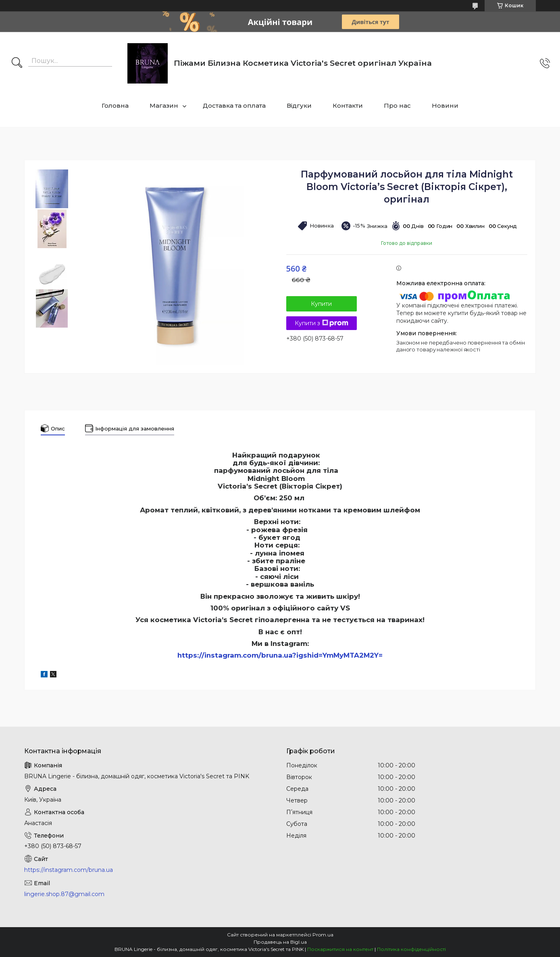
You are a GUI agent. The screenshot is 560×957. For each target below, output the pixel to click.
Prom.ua (323, 935)
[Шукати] (17, 63)
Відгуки (299, 106)
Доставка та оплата (234, 106)
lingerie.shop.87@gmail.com (64, 894)
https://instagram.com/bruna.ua (69, 870)
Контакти (348, 106)
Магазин (164, 106)
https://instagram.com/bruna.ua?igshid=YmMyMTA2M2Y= (280, 655)
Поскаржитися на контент (340, 949)
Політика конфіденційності (411, 949)
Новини (445, 106)
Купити (321, 304)
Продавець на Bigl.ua (280, 942)
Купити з (322, 323)
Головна (115, 106)
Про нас (397, 106)
